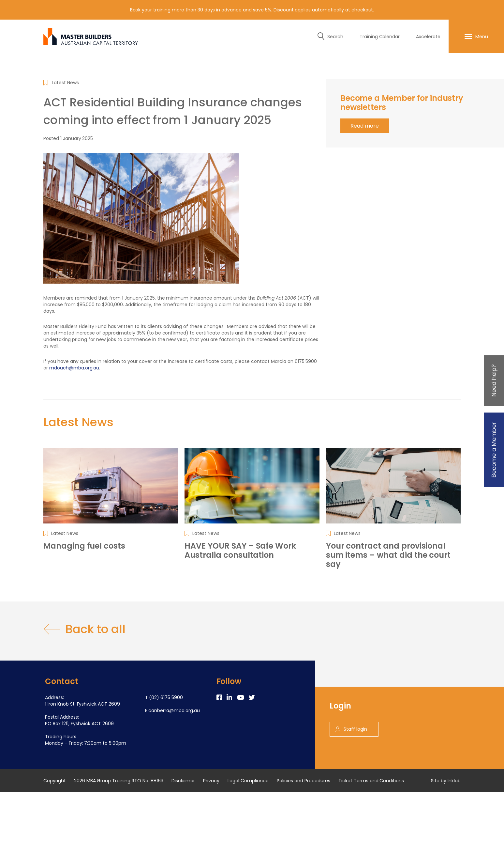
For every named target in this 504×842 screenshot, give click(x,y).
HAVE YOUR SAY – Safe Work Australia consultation (240, 551)
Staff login (351, 729)
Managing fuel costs (84, 546)
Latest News (65, 83)
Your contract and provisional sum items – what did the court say (388, 555)
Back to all (84, 629)
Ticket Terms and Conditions (371, 781)
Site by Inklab (446, 781)
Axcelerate (428, 37)
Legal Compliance (248, 781)
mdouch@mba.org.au (74, 368)
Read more (365, 126)
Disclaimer (183, 781)
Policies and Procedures (304, 781)
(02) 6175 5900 (166, 697)
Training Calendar (380, 37)
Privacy (211, 781)
